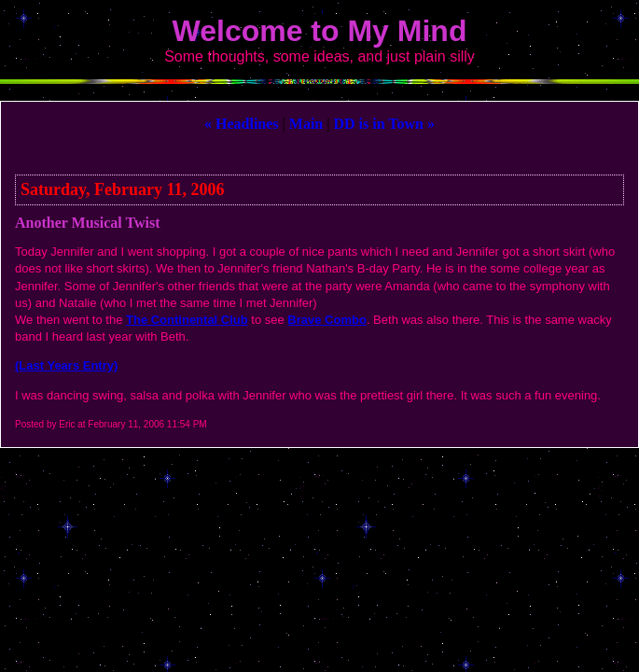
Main (306, 124)
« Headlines (242, 124)
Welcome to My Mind (320, 31)
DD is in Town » (384, 124)
